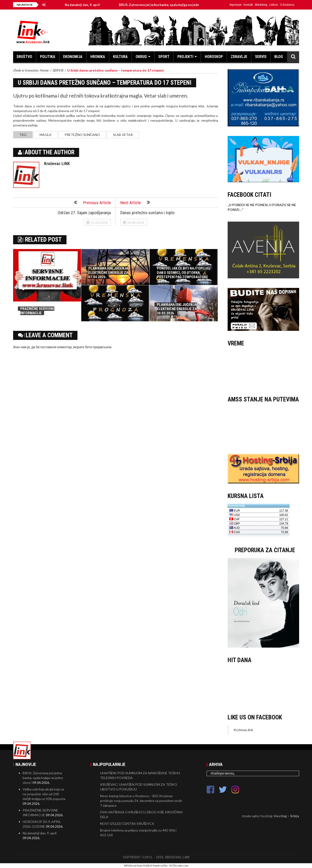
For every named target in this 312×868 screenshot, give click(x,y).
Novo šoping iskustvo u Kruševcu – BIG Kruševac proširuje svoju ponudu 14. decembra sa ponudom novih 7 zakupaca (141, 801)
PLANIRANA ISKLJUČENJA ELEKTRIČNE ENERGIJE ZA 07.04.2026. (108, 273)
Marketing (261, 5)
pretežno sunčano (82, 135)
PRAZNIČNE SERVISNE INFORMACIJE (37, 311)
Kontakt (248, 5)
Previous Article (92, 202)
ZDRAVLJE (239, 57)
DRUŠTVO (24, 57)
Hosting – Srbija (286, 816)
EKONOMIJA (73, 57)
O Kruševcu (287, 5)
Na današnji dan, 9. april (87, 5)
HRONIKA (98, 57)
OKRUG (141, 57)
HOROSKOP (214, 57)
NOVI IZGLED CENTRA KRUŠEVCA (127, 824)
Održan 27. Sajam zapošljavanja (84, 213)
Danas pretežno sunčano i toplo (147, 213)
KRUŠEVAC (263, 369)
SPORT (164, 57)
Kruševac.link (243, 730)
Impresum (236, 5)
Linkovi (274, 5)
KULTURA (120, 57)
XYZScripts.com (179, 865)
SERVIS (261, 57)
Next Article (135, 202)
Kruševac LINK (57, 164)
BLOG (279, 57)
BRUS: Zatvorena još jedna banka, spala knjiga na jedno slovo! (169, 5)
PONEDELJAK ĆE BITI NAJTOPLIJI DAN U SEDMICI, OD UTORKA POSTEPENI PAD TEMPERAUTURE (183, 273)
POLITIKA (48, 57)
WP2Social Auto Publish (138, 865)
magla (46, 135)
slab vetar (123, 135)
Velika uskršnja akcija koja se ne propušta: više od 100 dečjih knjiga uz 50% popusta (44, 794)
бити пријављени (98, 347)
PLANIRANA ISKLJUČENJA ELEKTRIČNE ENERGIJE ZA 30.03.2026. (177, 309)
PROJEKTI (185, 57)
